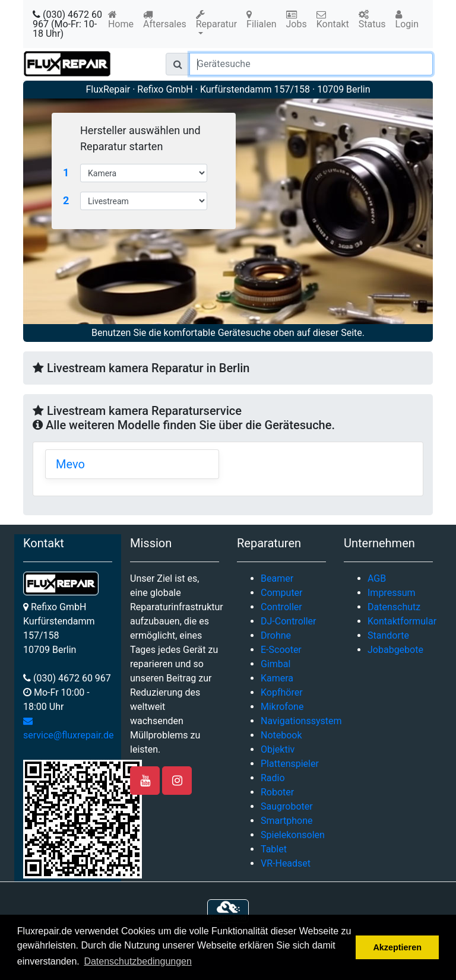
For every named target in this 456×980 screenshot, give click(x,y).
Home (121, 20)
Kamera (277, 678)
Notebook (281, 735)
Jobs (297, 20)
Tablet (274, 849)
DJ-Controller (288, 621)
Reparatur (216, 20)
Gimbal (275, 664)
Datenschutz (394, 607)
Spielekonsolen (293, 835)
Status (372, 20)
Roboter (277, 792)
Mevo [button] (70, 464)
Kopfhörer (282, 692)
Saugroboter (287, 806)
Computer (282, 593)
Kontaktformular (402, 621)
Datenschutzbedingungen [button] (137, 961)
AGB (377, 578)
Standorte (388, 635)
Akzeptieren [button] (397, 947)
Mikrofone (282, 707)
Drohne (276, 635)
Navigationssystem (301, 721)
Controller (281, 607)
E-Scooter (281, 650)
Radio (273, 778)
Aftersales (165, 20)
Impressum (392, 593)
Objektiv (278, 749)
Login (407, 20)
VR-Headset (286, 863)
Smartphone (287, 821)
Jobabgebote (395, 650)
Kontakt (333, 20)
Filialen (261, 20)
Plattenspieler (290, 764)
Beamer (277, 578)
